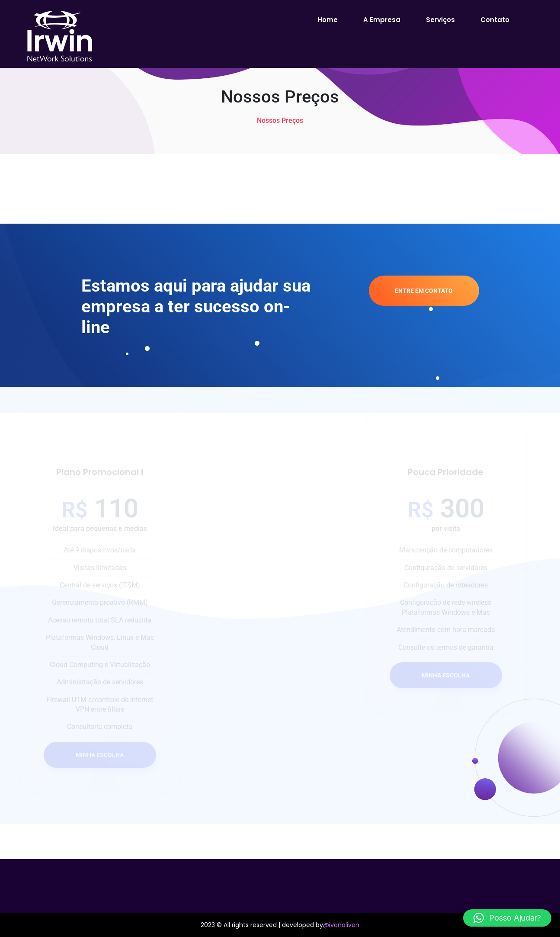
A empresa (382, 20)
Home (328, 20)
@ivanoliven (341, 925)
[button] (507, 918)
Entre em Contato (424, 291)
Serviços (440, 20)
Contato (495, 20)
